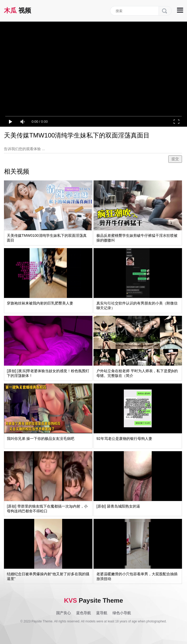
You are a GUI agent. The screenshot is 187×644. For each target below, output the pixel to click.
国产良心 (63, 613)
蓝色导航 (83, 613)
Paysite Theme (93, 600)
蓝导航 (102, 613)
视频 (18, 10)
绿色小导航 (122, 613)
